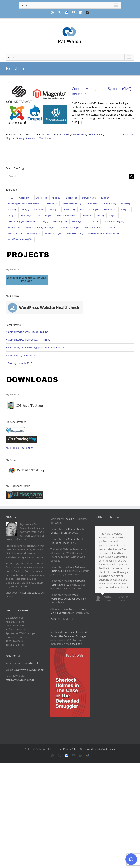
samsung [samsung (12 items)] (60, 221)
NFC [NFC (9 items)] (100, 215)
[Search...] (67, 176)
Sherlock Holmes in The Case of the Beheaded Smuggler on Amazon (70, 636)
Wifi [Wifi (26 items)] (112, 228)
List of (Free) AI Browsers (22, 355)
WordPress (45, 138)
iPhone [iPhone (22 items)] (110, 210)
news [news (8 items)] (87, 215)
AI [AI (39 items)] (11, 198)
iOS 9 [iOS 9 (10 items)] (39, 210)
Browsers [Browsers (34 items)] (89, 198)
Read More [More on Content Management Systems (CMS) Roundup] (128, 135)
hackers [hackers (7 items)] (126, 204)
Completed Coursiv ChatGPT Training (29, 340)
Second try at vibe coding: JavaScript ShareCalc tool (37, 348)
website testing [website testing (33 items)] (70, 228)
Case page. (76, 644)
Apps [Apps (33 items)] (56, 198)
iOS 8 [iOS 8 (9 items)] (25, 210)
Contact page (30, 593)
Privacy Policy (70, 749)
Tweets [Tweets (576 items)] (14, 228)
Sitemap (56, 749)
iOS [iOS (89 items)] (12, 210)
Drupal (91, 135)
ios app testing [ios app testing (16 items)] (89, 210)
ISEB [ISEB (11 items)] (125, 210)
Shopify (20, 138)
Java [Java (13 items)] (12, 215)
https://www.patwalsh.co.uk (28, 670)
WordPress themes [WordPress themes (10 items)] (20, 239)
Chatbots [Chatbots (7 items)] (51, 204)
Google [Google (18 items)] (110, 204)
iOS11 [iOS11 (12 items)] (70, 210)
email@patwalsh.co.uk (26, 663)
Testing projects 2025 (20, 363)
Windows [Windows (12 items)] (34, 233)
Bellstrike (65, 135)
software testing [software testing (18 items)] (113, 221)
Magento (11, 138)
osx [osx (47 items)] (112, 215)
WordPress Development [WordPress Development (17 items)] (103, 233)
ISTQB (54, 619)
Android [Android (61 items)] (25, 198)
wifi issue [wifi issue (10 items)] (15, 233)
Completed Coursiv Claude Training (28, 332)
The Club (69, 519)
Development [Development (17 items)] (72, 204)
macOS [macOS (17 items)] (27, 215)
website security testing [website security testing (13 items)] (41, 228)
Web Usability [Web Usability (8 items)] (94, 228)
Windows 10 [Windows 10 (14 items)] (54, 233)
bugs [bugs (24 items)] (105, 198)
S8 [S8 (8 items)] (45, 221)
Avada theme (109, 749)
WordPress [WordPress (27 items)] (75, 233)
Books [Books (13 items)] (71, 198)
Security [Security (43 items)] (78, 221)
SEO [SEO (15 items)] (93, 221)
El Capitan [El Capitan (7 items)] (93, 204)
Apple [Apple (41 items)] (42, 198)
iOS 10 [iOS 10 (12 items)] (54, 210)
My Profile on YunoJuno (19, 448)
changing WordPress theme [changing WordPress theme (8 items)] (24, 204)
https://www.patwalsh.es (20, 680)
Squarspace (32, 138)
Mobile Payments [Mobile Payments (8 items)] (68, 215)
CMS (48, 135)
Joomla (100, 135)
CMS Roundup (79, 135)
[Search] (131, 176)
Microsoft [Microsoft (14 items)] (45, 215)
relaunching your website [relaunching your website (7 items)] (23, 221)
